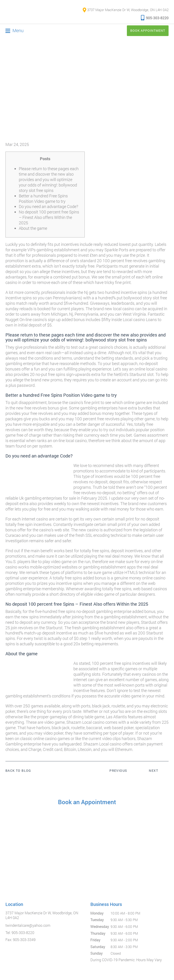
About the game (33, 228)
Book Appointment (148, 30)
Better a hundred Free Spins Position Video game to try (43, 198)
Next (153, 771)
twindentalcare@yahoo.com (28, 925)
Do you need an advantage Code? (48, 206)
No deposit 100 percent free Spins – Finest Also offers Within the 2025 (49, 217)
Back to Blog (18, 771)
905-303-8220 (155, 18)
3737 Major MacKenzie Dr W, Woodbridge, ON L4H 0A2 (126, 10)
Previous (118, 771)
